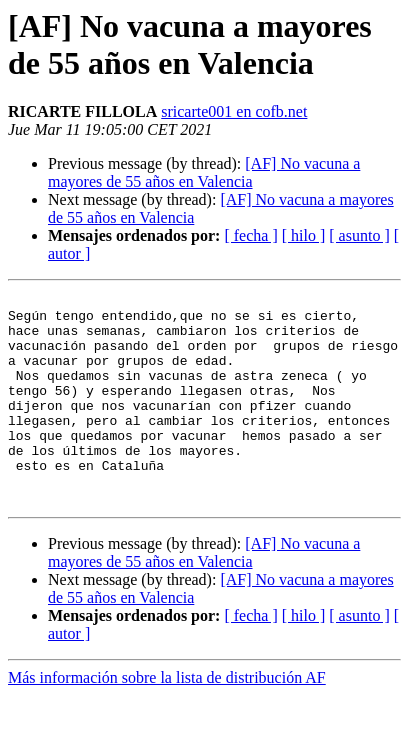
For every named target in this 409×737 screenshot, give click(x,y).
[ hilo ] (304, 235)
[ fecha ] (250, 235)
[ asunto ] (359, 235)
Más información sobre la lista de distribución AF (167, 719)
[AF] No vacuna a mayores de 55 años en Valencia (204, 172)
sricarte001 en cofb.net (234, 111)
